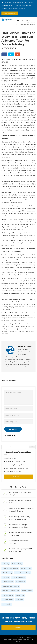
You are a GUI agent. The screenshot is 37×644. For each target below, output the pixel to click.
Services (20, 639)
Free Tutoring (7, 604)
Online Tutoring (17, 564)
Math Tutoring (7, 573)
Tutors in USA (20, 595)
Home (5, 639)
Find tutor (6, 577)
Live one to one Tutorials (10, 568)
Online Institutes (8, 582)
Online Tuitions (26, 568)
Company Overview (12, 639)
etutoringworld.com (12, 638)
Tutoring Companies (18, 577)
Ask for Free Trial (10, 13)
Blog (25, 639)
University (6, 564)
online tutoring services (14, 270)
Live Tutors (20, 600)
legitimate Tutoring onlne (11, 586)
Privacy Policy (30, 639)
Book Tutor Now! (19, 477)
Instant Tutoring (27, 591)
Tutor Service (21, 582)
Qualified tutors (8, 595)
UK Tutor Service (8, 600)
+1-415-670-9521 (29, 20)
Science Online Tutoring (22, 573)
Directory (19, 641)
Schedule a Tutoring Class (11, 591)
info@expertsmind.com (27, 24)
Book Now (18, 627)
